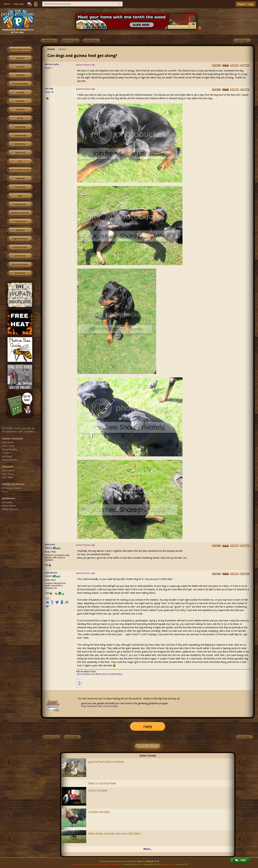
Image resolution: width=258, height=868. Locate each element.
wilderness (20, 144)
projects (20, 230)
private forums (20, 265)
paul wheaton (168, 864)
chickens (62, 49)
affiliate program (101, 864)
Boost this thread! (148, 746)
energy (20, 93)
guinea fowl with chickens (106, 762)
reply (148, 726)
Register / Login (246, 4)
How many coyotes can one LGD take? (115, 834)
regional (20, 178)
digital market (20, 239)
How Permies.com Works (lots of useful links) (99, 674)
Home (7, 4)
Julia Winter (51, 573)
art (20, 161)
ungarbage (20, 127)
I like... (48, 599)
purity (20, 118)
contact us (76, 864)
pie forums (20, 256)
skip (20, 196)
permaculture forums (20, 49)
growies (20, 58)
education (20, 187)
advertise (87, 864)
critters (20, 67)
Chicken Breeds (99, 812)
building (20, 75)
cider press (20, 221)
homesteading (20, 84)
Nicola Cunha (52, 64)
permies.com (20, 247)
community (20, 136)
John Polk (50, 545)
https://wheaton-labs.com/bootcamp (99, 706)
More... (148, 849)
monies (20, 101)
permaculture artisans (20, 170)
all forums (20, 273)
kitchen (20, 110)
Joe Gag (49, 88)
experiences (20, 204)
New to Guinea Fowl (102, 783)
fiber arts (20, 153)
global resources (20, 213)
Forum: (51, 49)
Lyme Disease (98, 790)
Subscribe (19, 4)
